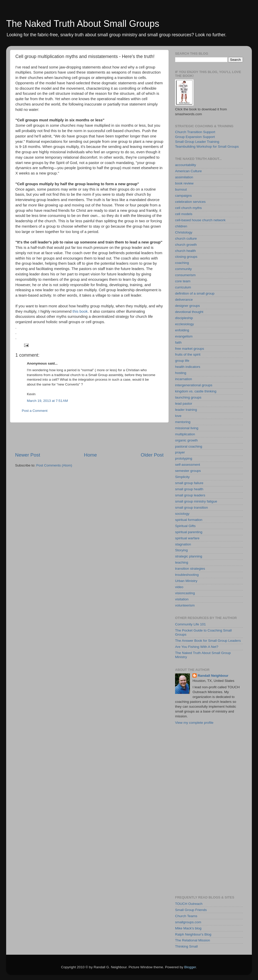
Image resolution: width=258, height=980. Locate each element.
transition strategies (190, 569)
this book (80, 311)
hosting (181, 373)
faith (178, 342)
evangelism (184, 336)
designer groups (187, 306)
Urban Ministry (186, 581)
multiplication (185, 434)
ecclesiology (185, 324)
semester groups (188, 471)
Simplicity (182, 477)
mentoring (183, 422)
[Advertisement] (89, 437)
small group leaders (190, 495)
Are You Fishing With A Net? (197, 647)
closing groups (186, 257)
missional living (187, 428)
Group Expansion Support (195, 137)
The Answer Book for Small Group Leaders (208, 641)
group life (182, 361)
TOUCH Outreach (189, 904)
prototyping (184, 458)
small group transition (191, 508)
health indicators (188, 367)
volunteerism (185, 605)
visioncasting (185, 593)
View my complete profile (194, 723)
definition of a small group (195, 293)
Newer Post (28, 455)
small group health (189, 489)
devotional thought (189, 312)
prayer (180, 452)
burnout (181, 189)
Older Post (152, 455)
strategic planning (189, 556)
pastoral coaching (189, 446)
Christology (184, 232)
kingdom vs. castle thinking (196, 391)
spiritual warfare (187, 538)
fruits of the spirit (188, 354)
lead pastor (184, 404)
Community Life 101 (190, 624)
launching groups (188, 397)
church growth (186, 245)
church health (185, 251)
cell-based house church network (200, 220)
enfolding (182, 330)
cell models (184, 214)
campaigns (183, 196)
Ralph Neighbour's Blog (193, 934)
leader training (186, 410)
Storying (181, 550)
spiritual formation (189, 520)
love (178, 416)
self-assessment (188, 465)
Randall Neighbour (213, 676)
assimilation (184, 177)
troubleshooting (187, 575)
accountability (186, 165)
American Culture (188, 171)
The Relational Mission (193, 940)
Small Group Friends (191, 910)
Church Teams (186, 916)
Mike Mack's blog (188, 928)
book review (184, 183)
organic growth (186, 440)
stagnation (183, 544)
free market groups (190, 349)
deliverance (184, 300)
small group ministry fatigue (196, 501)
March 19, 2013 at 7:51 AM (47, 401)
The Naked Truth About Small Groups (83, 24)
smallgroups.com (188, 922)
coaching (182, 263)
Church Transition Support (195, 132)
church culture (186, 238)
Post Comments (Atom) (54, 465)
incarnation (184, 379)
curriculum (183, 287)
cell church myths (188, 208)
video (179, 587)
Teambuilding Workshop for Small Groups (207, 147)
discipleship (184, 318)
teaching (182, 562)
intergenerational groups (194, 385)
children (181, 226)
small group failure (189, 483)
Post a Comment (35, 411)
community (183, 269)
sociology (182, 514)
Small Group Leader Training (197, 142)
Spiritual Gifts (185, 526)
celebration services (190, 202)
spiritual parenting (189, 532)
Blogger (190, 967)
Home (90, 455)
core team (183, 281)
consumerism (185, 275)
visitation (182, 599)
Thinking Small (186, 946)
